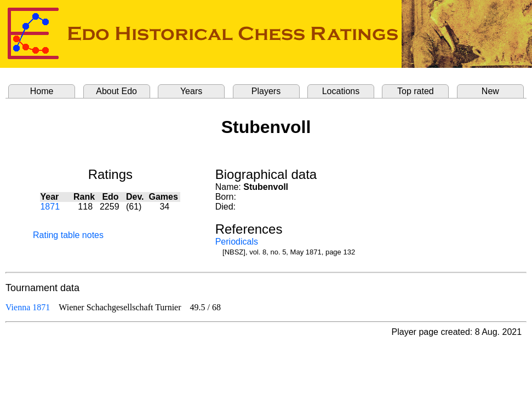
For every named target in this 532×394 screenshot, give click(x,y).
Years (191, 91)
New (490, 91)
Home (42, 91)
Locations (341, 91)
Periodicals (237, 242)
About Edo (116, 91)
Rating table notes (68, 235)
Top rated (416, 91)
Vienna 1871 (28, 307)
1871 (50, 207)
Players (266, 91)
